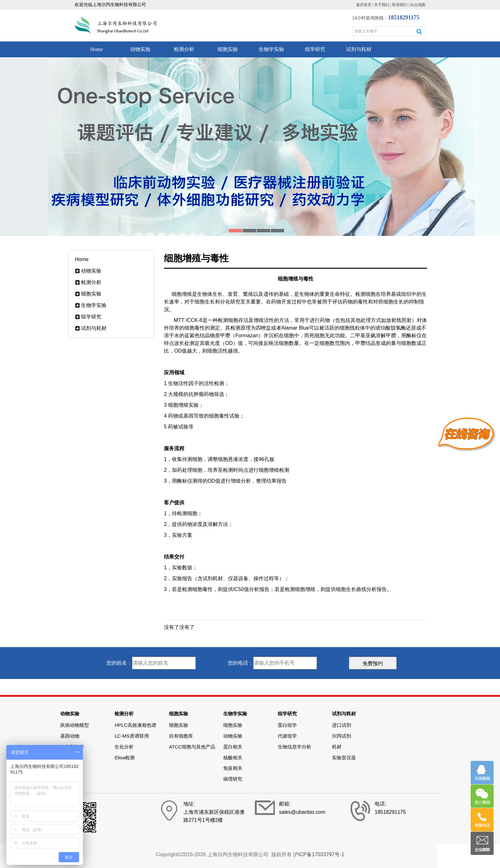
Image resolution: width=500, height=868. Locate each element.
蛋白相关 (233, 747)
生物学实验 (271, 49)
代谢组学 (287, 736)
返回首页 (364, 5)
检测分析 (184, 49)
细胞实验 (228, 49)
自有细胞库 (181, 736)
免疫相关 (233, 768)
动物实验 (140, 49)
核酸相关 (233, 758)
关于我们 (382, 5)
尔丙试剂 (342, 736)
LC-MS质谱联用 (132, 736)
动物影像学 (72, 747)
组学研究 (315, 49)
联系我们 (400, 5)
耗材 (337, 747)
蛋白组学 (287, 725)
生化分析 (124, 747)
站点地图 (418, 5)
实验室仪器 (344, 758)
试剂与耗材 (359, 49)
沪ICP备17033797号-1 (319, 854)
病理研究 (233, 779)
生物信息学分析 (294, 747)
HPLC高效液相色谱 (135, 725)
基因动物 (70, 736)
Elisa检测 (125, 758)
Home (96, 49)
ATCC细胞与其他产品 (192, 747)
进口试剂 (342, 725)
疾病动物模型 (75, 725)
